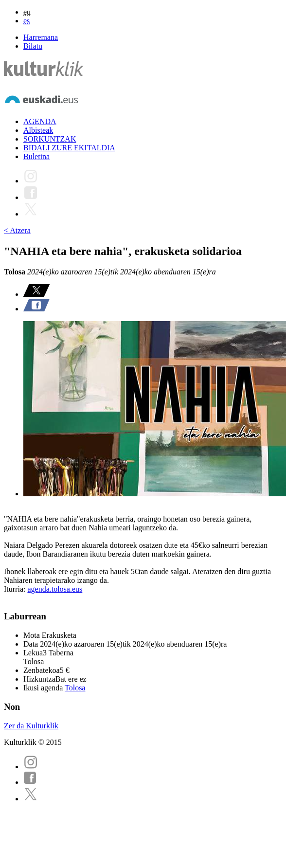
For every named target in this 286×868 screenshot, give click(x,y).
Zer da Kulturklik (31, 726)
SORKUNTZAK (50, 139)
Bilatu (33, 46)
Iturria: (16, 589)
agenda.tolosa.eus (55, 589)
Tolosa (75, 688)
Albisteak (38, 130)
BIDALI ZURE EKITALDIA (69, 148)
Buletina (36, 156)
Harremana (41, 37)
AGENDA (40, 121)
